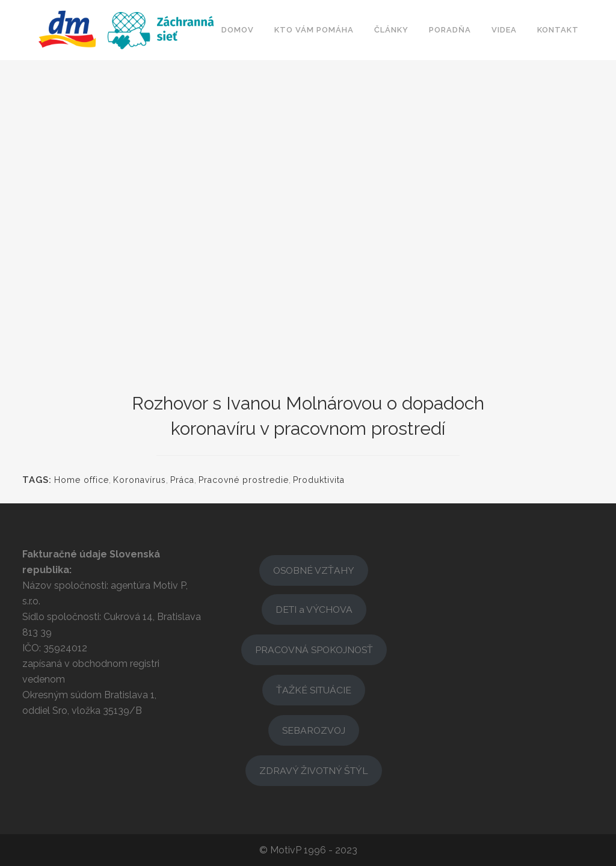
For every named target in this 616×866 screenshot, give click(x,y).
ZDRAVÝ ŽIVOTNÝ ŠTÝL (314, 771)
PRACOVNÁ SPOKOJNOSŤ (314, 650)
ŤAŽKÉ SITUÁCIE (314, 690)
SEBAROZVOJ (314, 730)
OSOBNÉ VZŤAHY (314, 570)
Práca (182, 480)
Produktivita (319, 480)
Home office (82, 480)
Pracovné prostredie (244, 480)
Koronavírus (140, 480)
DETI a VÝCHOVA (314, 610)
